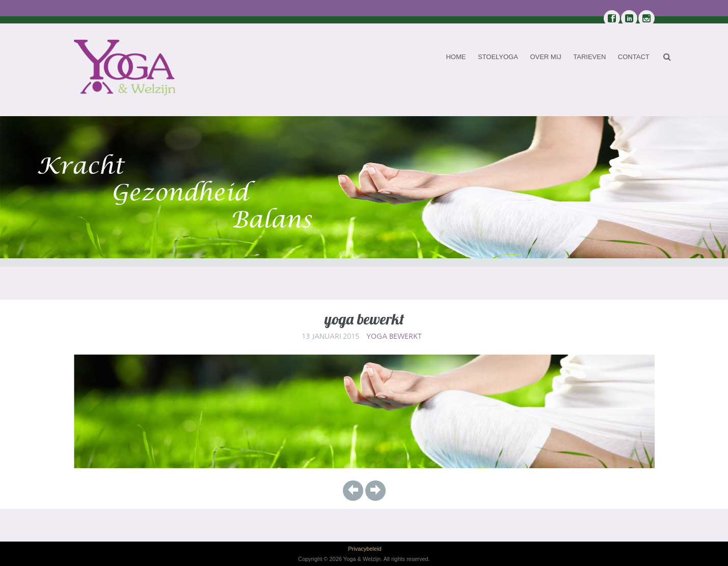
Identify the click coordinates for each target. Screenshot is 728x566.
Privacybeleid (365, 549)
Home (456, 57)
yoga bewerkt (394, 336)
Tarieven (589, 57)
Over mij (545, 57)
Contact (634, 57)
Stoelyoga (498, 57)
